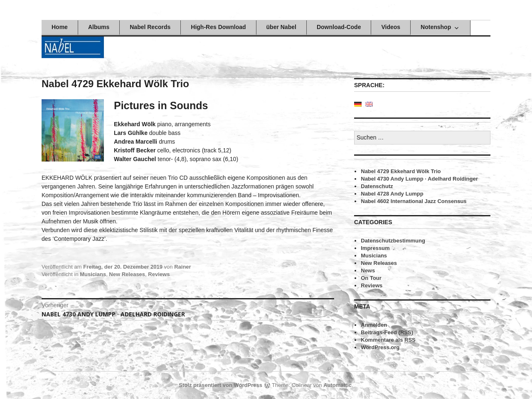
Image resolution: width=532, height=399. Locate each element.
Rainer (182, 267)
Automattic (337, 385)
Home (60, 27)
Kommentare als (388, 340)
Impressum (375, 248)
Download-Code (339, 27)
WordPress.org (380, 347)
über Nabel (281, 27)
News (368, 270)
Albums (99, 27)
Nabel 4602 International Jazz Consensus (414, 201)
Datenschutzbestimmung (393, 241)
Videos (391, 27)
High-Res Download (218, 27)
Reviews (159, 274)
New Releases (127, 274)
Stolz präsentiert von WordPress (220, 385)
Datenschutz (377, 186)
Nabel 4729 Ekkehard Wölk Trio (401, 171)
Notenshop (436, 27)
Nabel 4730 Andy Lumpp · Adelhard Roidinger (419, 179)
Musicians (93, 274)
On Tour (371, 278)
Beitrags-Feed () (387, 333)
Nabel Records (150, 27)
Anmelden (374, 325)
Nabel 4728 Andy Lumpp (392, 194)
